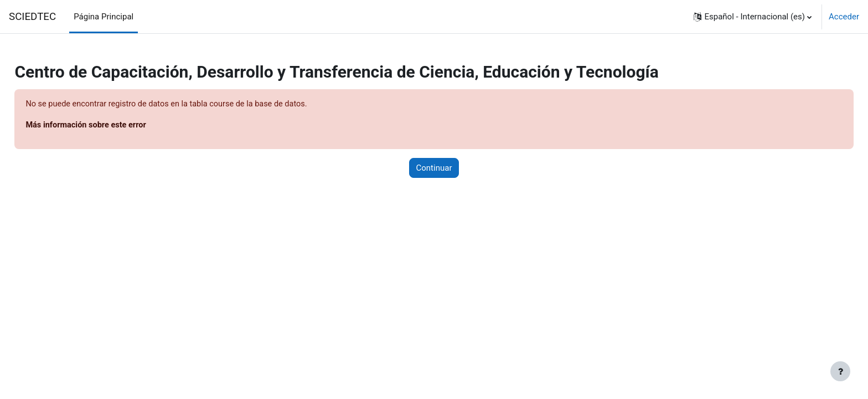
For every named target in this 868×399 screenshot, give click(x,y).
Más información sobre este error (113, 126)
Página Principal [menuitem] (104, 17)
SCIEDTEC (32, 17)
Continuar (434, 168)
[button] (753, 17)
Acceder (844, 17)
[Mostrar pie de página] (840, 371)
